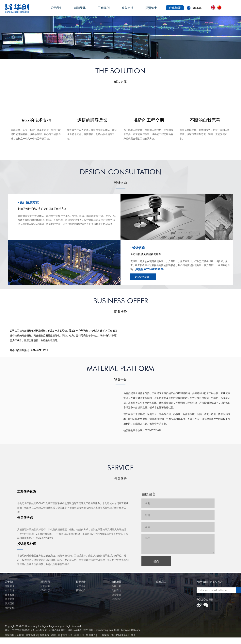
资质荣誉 (10, 599)
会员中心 (116, 595)
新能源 (20, 635)
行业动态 (45, 590)
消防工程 (56, 635)
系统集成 (44, 635)
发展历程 (10, 603)
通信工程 (67, 635)
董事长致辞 (11, 595)
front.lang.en (214, 8)
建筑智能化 (32, 635)
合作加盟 (175, 10)
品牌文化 (10, 608)
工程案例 (104, 10)
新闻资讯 (80, 10)
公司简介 (10, 586)
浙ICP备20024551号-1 (123, 635)
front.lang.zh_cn (220, 8)
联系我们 (116, 599)
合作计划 (116, 586)
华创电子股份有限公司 (21, 8)
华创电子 (91, 635)
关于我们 (56, 10)
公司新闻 (45, 586)
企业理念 (10, 590)
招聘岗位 (81, 590)
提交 (156, 561)
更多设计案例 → (143, 277)
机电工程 (79, 635)
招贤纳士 (151, 10)
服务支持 (127, 10)
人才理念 (81, 586)
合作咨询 (116, 590)
